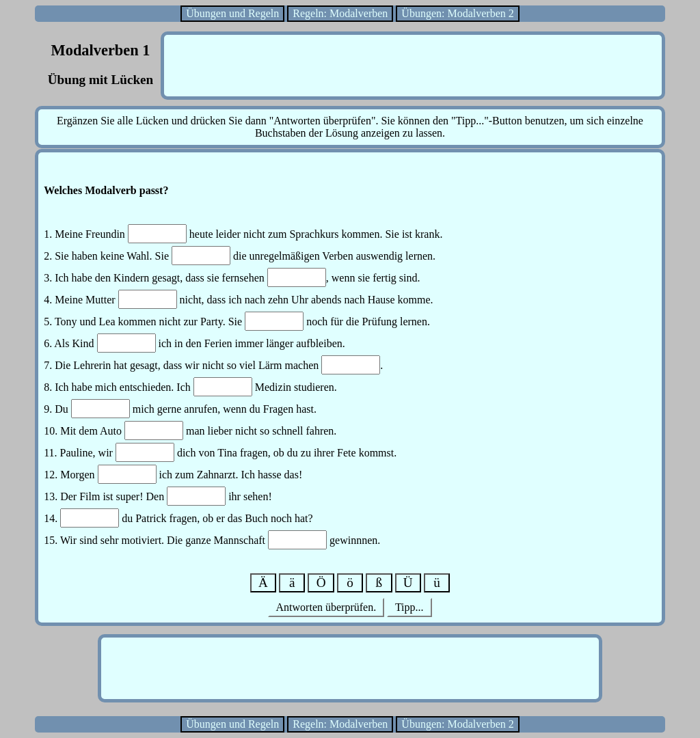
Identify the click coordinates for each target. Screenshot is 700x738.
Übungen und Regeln (232, 13)
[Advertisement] (413, 66)
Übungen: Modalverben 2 (457, 13)
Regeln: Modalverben (340, 13)
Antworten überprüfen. (326, 607)
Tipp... (409, 607)
